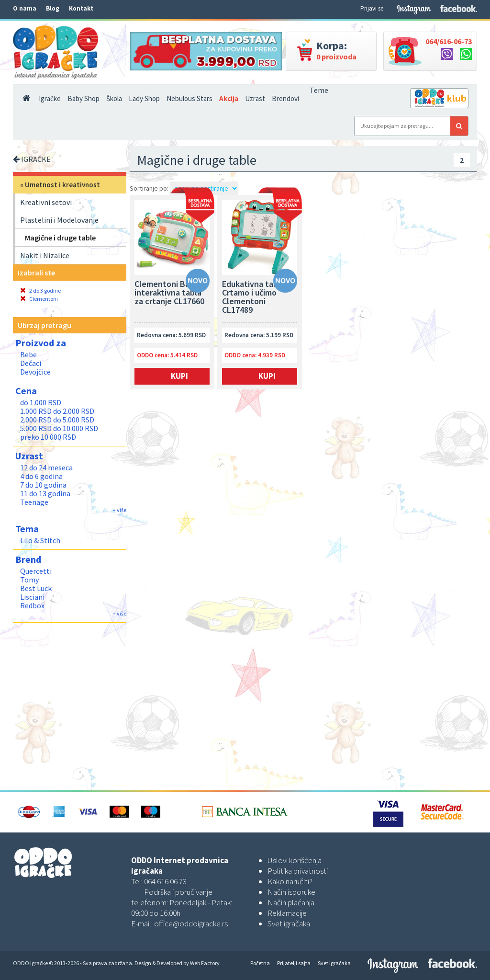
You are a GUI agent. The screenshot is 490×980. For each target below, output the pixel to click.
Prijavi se (372, 8)
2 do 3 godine (40, 291)
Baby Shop (84, 98)
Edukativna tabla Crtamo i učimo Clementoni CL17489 (253, 297)
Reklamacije (287, 913)
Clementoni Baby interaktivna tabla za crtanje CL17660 (169, 293)
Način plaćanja (291, 902)
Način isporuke (291, 892)
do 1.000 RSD (41, 402)
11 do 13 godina (45, 493)
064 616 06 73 (165, 881)
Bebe (28, 354)
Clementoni (39, 299)
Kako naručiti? (290, 881)
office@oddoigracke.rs (191, 923)
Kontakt (81, 8)
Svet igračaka (289, 923)
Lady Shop (144, 98)
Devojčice (35, 372)
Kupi (179, 376)
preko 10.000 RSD (48, 437)
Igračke (50, 98)
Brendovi (285, 98)
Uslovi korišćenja (295, 860)
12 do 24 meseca (46, 467)
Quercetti (36, 571)
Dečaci (31, 363)
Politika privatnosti (298, 871)
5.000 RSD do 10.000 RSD (59, 428)
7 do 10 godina (43, 485)
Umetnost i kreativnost (62, 185)
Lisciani (32, 597)
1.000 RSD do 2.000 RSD (57, 411)
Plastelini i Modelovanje (59, 220)
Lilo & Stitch (40, 540)
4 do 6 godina (41, 476)
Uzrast (255, 98)
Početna (260, 963)
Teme (319, 90)
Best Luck (36, 588)
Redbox (32, 605)
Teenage (34, 502)
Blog (53, 8)
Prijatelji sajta (294, 963)
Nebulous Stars (189, 98)
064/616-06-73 (449, 41)
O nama (25, 8)
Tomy (29, 580)
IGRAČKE (32, 159)
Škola (114, 98)
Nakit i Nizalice (45, 255)
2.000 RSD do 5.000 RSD (57, 420)
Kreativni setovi (46, 202)
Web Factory (205, 963)
